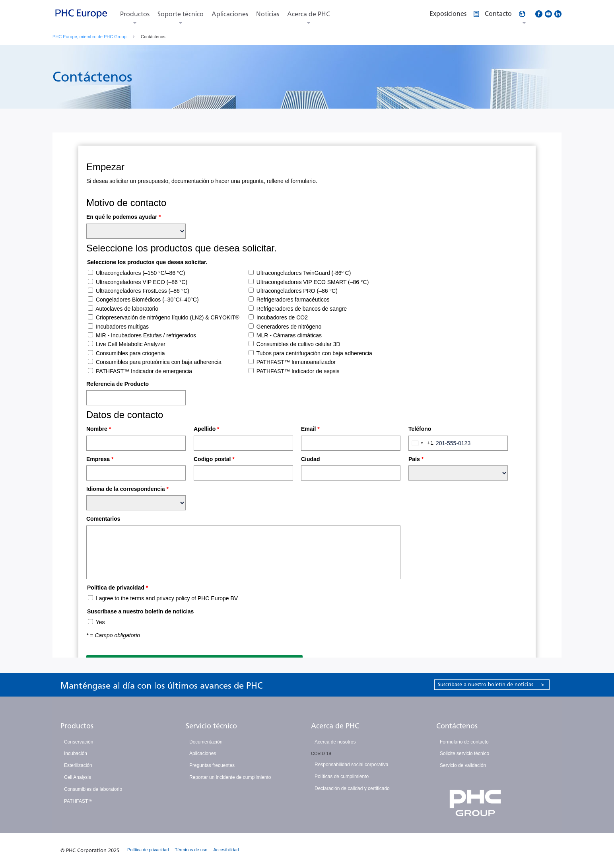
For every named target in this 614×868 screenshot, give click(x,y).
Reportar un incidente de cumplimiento (230, 777)
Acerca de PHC (309, 14)
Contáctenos (457, 726)
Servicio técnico (211, 726)
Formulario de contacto (464, 742)
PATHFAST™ (78, 801)
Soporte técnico (181, 14)
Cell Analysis (78, 777)
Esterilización (78, 765)
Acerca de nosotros (335, 742)
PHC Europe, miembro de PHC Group (89, 37)
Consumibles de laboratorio (93, 789)
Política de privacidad (148, 850)
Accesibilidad (226, 850)
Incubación (76, 753)
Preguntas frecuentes (212, 765)
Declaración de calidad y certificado (352, 788)
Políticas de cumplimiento (342, 777)
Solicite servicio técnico (464, 753)
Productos (135, 14)
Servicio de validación (463, 765)
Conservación (79, 742)
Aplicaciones (230, 14)
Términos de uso (191, 850)
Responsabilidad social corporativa (351, 765)
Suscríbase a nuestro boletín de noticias (491, 684)
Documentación (206, 742)
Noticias (268, 14)
